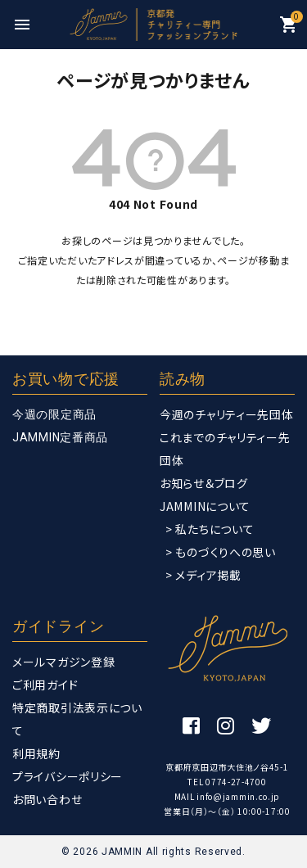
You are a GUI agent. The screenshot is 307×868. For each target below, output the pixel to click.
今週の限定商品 (54, 414)
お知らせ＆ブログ (204, 483)
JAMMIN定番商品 (60, 437)
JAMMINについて (205, 506)
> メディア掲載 (203, 575)
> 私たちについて (210, 529)
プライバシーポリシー (68, 776)
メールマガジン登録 (63, 662)
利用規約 (36, 753)
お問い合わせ (47, 799)
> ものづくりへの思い (221, 552)
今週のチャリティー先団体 (226, 414)
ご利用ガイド (45, 685)
